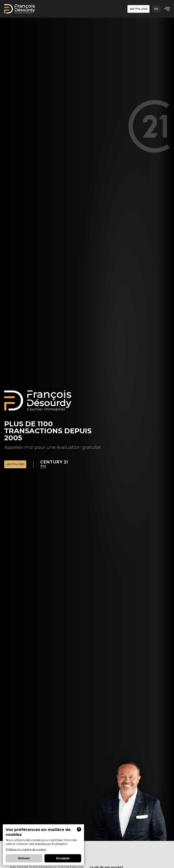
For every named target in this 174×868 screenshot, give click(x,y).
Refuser (24, 858)
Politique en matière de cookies (26, 849)
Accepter (63, 858)
